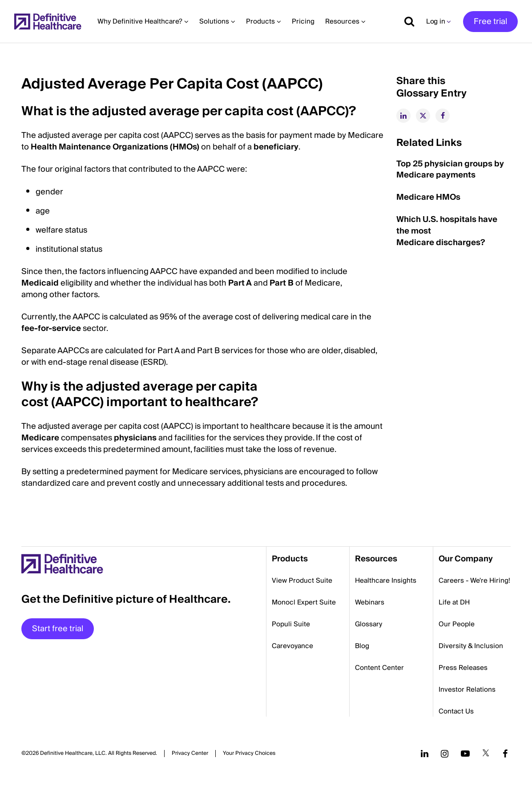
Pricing (303, 21)
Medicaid (40, 283)
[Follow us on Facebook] (505, 754)
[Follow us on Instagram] (445, 754)
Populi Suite (291, 624)
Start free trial (58, 629)
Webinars (370, 602)
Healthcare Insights (386, 580)
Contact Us (456, 711)
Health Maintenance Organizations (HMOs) (115, 147)
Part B (282, 283)
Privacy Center (190, 754)
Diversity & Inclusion (471, 646)
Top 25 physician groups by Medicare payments (450, 170)
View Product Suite (302, 580)
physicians (135, 438)
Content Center (379, 668)
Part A (240, 283)
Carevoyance (292, 646)
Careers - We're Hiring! (474, 580)
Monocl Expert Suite (304, 602)
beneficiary (276, 147)
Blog (362, 646)
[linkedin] (403, 116)
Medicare (40, 438)
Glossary (369, 624)
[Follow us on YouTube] (465, 754)
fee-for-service (51, 328)
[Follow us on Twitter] (486, 754)
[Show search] (406, 21)
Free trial (490, 22)
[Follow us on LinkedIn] (425, 754)
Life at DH (454, 602)
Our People (457, 624)
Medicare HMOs (428, 197)
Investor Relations (467, 689)
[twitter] (423, 116)
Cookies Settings (249, 753)
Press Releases (463, 668)
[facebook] (443, 116)
